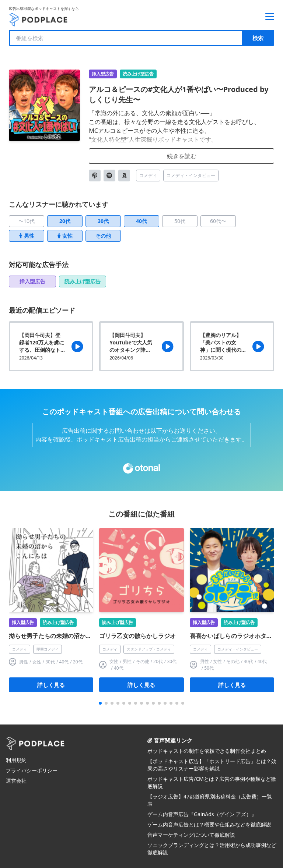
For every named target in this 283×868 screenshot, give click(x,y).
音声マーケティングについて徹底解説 (191, 835)
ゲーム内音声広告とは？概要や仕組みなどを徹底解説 (209, 824)
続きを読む (182, 156)
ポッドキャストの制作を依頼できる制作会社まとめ (207, 751)
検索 (258, 38)
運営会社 (16, 781)
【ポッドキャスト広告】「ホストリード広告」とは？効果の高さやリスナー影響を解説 (212, 765)
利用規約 (16, 760)
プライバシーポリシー (32, 770)
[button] (100, 703)
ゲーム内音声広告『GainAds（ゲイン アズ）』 (202, 814)
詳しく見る (51, 685)
